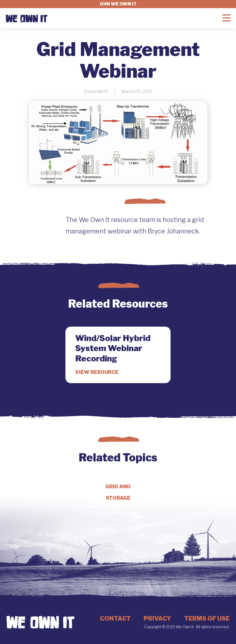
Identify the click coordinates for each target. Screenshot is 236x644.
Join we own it (118, 4)
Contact (115, 618)
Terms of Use (207, 618)
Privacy (157, 618)
